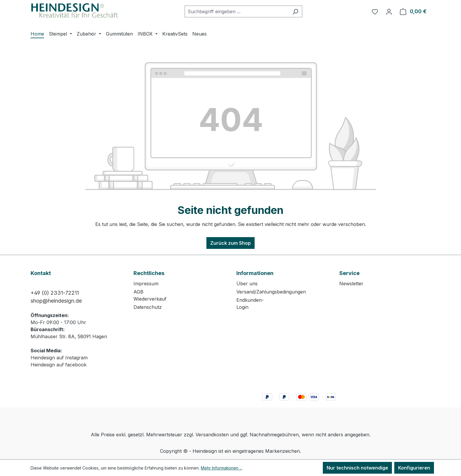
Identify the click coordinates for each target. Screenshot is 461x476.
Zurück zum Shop (230, 243)
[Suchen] (295, 11)
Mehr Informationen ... (222, 468)
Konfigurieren (414, 468)
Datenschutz (148, 307)
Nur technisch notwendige (357, 468)
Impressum (146, 284)
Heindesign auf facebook (59, 365)
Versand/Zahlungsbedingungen (271, 292)
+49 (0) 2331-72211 (55, 293)
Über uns (247, 284)
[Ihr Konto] (389, 11)
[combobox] (237, 11)
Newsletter (351, 284)
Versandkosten (212, 435)
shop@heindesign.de (56, 301)
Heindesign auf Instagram (59, 358)
